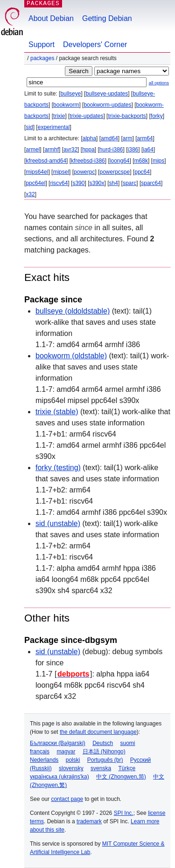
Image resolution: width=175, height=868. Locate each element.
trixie (59, 116)
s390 (78, 183)
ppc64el (35, 183)
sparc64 (151, 183)
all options (159, 83)
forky (157, 116)
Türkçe (127, 768)
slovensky (71, 768)
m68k (141, 161)
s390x (97, 183)
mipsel (61, 172)
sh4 (114, 183)
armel (33, 150)
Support (42, 44)
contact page (67, 799)
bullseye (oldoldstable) (73, 311)
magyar (66, 752)
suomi (128, 743)
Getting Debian (107, 18)
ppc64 (142, 172)
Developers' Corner (95, 44)
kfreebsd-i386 (88, 161)
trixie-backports (127, 116)
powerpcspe (115, 172)
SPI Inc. (124, 813)
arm (128, 138)
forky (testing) (58, 468)
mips (158, 161)
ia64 (148, 150)
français (40, 752)
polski (73, 760)
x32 (30, 194)
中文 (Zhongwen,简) (121, 777)
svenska (101, 768)
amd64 (109, 138)
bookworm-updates (107, 105)
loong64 (120, 161)
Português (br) (105, 760)
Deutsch (103, 743)
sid (29, 127)
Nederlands (44, 760)
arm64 (145, 138)
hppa (88, 150)
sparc (129, 183)
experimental (54, 127)
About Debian (51, 18)
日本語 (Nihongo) (104, 752)
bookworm (66, 105)
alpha (89, 138)
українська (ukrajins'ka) (59, 777)
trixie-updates (86, 116)
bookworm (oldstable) (71, 356)
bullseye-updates (107, 94)
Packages (42, 58)
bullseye (70, 94)
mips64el (37, 172)
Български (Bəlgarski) (58, 743)
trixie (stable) (57, 412)
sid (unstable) (58, 523)
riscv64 (59, 183)
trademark (89, 821)
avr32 (70, 150)
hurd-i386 (111, 150)
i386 (133, 150)
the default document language (98, 732)
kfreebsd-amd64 (46, 161)
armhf (52, 150)
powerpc (84, 172)
